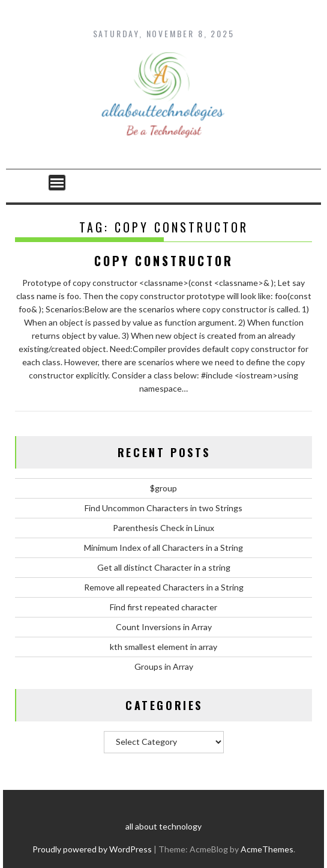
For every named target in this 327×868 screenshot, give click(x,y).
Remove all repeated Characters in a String (164, 587)
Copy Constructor (164, 261)
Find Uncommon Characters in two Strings (163, 508)
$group (163, 488)
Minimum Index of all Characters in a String (163, 548)
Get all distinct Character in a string (164, 567)
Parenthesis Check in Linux (163, 528)
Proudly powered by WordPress (92, 849)
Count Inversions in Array (164, 627)
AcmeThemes (267, 849)
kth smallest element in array (163, 647)
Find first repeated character (163, 607)
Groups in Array (164, 666)
